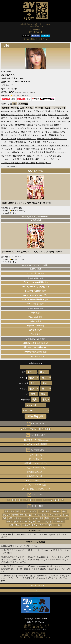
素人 (3, 135)
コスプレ (58, 115)
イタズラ (27, 149)
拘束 (34, 122)
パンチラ (48, 132)
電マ (56, 122)
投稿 (48, 152)
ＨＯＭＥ (35, 590)
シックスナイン (8, 146)
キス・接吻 (44, 128)
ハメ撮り (30, 108)
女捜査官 (35, 152)
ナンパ (48, 163)
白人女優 (48, 522)
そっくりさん (55, 515)
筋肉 (64, 511)
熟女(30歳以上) (36, 459)
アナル (20, 122)
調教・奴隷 (42, 142)
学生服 (67, 122)
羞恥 (39, 139)
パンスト (63, 139)
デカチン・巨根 (55, 149)
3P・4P (66, 111)
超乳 (21, 142)
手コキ (65, 115)
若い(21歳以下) (36, 455)
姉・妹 (61, 122)
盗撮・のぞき (28, 135)
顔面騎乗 (53, 135)
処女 (21, 515)
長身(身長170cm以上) (35, 476)
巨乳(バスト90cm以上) (35, 468)
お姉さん (37, 125)
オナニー (13, 122)
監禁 (52, 152)
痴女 (38, 111)
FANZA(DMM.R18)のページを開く (35, 217)
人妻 (13, 132)
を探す (36, 317)
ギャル (20, 115)
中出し (25, 111)
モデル (26, 518)
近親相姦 (29, 125)
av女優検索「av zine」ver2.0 (35, 619)
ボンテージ (40, 163)
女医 (17, 163)
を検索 (35, 347)
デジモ (14, 115)
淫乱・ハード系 (44, 118)
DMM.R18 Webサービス (39, 629)
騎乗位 (45, 115)
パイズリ (44, 111)
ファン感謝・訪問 (29, 139)
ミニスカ (56, 132)
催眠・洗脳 (30, 163)
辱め (35, 118)
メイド (38, 135)
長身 (15, 152)
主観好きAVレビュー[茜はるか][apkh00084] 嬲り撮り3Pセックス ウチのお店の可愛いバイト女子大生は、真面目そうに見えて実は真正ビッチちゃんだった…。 (35, 569)
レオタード (20, 146)
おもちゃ (29, 132)
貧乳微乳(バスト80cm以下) (35, 463)
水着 (3, 125)
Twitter (41, 622)
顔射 (67, 118)
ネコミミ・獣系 (42, 146)
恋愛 (37, 149)
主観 (22, 108)
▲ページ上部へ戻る (35, 273)
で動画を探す (35, 304)
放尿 (55, 156)
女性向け (58, 525)
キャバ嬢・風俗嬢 (43, 108)
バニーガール (7, 152)
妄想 (33, 149)
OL (7, 135)
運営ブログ (32, 622)
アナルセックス (8, 159)
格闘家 (16, 156)
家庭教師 (46, 125)
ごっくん (9, 118)
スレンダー (20, 128)
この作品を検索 (35, 220)
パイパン (12, 135)
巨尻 (35, 132)
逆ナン (20, 152)
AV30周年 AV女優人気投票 (35, 444)
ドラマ (19, 135)
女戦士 (43, 152)
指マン (63, 132)
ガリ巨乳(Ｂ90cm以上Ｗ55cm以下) (35, 489)
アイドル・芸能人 (9, 139)
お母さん (18, 518)
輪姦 (52, 125)
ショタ (22, 163)
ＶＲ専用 (24, 429)
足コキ (66, 146)
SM (25, 142)
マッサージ (6, 142)
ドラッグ (27, 152)
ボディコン (55, 159)
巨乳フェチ (6, 115)
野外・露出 (56, 118)
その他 (22, 159)
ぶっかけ (27, 122)
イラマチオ (32, 142)
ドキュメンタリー (9, 149)
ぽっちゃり (45, 159)
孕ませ (32, 522)
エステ (20, 149)
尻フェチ (5, 122)
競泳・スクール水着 (45, 122)
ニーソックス (46, 156)
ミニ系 (21, 118)
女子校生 (58, 111)
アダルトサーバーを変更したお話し (24, 546)
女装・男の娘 (15, 525)
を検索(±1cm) (36, 343)
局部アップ (46, 139)
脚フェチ (55, 139)
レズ (63, 118)
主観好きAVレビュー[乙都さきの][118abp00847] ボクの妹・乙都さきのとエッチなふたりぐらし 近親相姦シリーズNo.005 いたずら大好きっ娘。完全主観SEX (35, 578)
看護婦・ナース (8, 128)
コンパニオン (7, 156)
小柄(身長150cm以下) (35, 472)
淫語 (15, 118)
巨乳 (19, 111)
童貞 (19, 139)
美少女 (51, 111)
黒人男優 (15, 142)
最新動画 (6, 108)
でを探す (35, 287)
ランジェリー (53, 142)
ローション (6, 132)
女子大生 (29, 128)
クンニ (36, 128)
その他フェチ (29, 115)
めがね (52, 146)
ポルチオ (44, 149)
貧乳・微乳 (10, 511)
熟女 (30, 118)
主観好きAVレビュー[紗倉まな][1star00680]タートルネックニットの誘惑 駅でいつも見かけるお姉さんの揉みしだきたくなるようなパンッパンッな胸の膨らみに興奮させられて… (35, 560)
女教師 (52, 128)
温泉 (59, 156)
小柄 (27, 159)
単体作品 (15, 108)
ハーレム (64, 518)
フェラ (38, 115)
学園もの (59, 146)
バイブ (41, 132)
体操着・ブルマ (62, 128)
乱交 (3, 118)
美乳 (26, 118)
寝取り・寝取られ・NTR (30, 156)
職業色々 (58, 125)
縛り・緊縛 (20, 132)
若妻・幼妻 (30, 146)
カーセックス (60, 152)
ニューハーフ (59, 522)
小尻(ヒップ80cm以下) (35, 480)
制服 (17, 159)
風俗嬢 (48, 429)
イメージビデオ (59, 108)
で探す (35, 282)
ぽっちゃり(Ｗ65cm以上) (35, 485)
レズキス (61, 135)
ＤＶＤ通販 (23, 104)
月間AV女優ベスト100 (36, 440)
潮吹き (51, 115)
